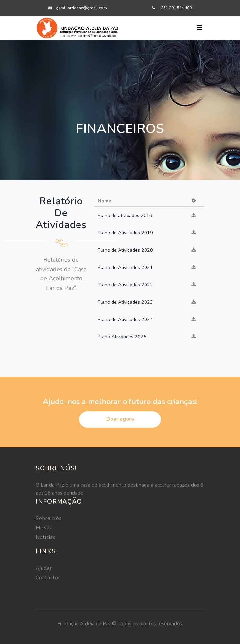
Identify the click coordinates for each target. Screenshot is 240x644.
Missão (44, 528)
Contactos (48, 578)
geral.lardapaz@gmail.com (81, 8)
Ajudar (44, 568)
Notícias (46, 537)
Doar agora (120, 419)
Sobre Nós (49, 518)
